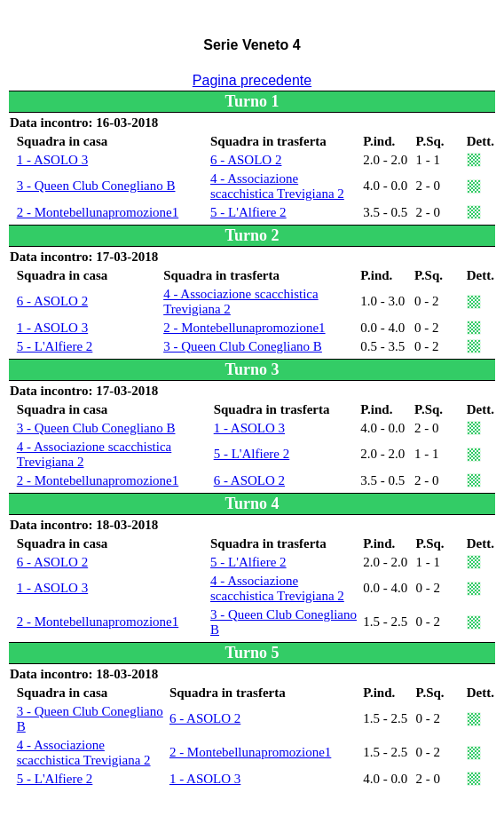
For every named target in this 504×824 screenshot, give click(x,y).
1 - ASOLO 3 (52, 160)
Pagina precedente (252, 80)
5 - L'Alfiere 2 (248, 212)
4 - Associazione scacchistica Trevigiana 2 (277, 186)
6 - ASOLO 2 (246, 160)
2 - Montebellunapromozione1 (98, 212)
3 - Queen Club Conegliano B (96, 186)
